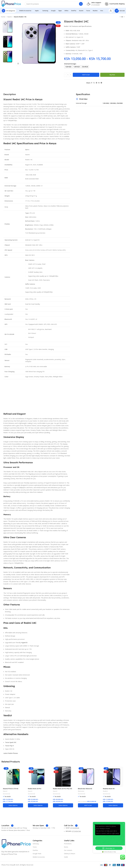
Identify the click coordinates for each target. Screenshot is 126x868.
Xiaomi (9, 17)
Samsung (36, 844)
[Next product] (124, 17)
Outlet (66, 857)
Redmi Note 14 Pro (35, 789)
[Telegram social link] (101, 83)
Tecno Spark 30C (11, 742)
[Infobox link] (7, 826)
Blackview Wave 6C (85, 789)
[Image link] (16, 844)
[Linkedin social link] (99, 83)
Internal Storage (70, 64)
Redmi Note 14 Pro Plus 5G (63, 789)
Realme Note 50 (109, 789)
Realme (105, 791)
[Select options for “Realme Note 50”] (113, 805)
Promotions (68, 844)
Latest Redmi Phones (11, 753)
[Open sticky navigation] (9, 11)
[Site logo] (11, 4)
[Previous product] (120, 17)
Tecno (35, 847)
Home (3, 17)
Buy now (112, 75)
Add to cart (86, 75)
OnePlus (35, 850)
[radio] (68, 67)
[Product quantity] (68, 75)
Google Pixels (37, 854)
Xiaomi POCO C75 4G (11, 789)
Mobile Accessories (39, 857)
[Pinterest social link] (97, 83)
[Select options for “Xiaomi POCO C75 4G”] (13, 805)
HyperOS (24, 642)
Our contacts (68, 850)
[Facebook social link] (92, 83)
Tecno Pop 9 (9, 746)
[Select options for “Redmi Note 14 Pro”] (38, 805)
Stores (66, 847)
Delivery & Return (70, 854)
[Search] (54, 4)
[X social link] (94, 83)
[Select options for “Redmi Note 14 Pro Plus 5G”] (63, 805)
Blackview (81, 791)
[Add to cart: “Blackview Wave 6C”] (88, 805)
